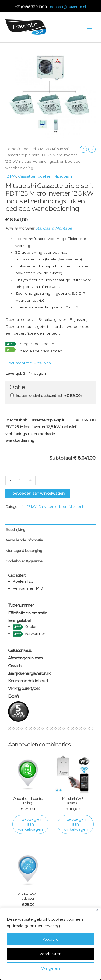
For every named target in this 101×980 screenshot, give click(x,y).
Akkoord (51, 939)
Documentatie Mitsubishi (29, 363)
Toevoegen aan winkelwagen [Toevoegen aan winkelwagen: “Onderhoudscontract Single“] (30, 824)
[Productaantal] (20, 480)
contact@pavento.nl (68, 7)
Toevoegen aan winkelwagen (38, 493)
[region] (50, 944)
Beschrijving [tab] (15, 530)
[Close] (97, 910)
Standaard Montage (54, 228)
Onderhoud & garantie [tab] (24, 561)
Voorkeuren (50, 954)
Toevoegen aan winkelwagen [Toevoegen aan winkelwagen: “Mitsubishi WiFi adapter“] (76, 824)
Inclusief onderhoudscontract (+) (49, 396)
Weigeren (50, 968)
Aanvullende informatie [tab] (24, 540)
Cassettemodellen (35, 176)
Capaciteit (28, 149)
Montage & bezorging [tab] (24, 551)
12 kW (45, 149)
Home (11, 149)
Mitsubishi (63, 176)
